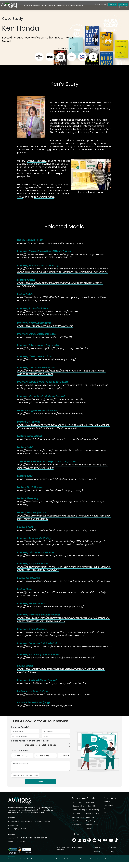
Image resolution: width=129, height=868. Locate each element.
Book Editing (44, 755)
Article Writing (76, 825)
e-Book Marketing (78, 806)
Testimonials (108, 805)
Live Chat (124, 7)
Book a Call (113, 4)
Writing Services (34, 5)
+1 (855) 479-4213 (101, 4)
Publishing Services (47, 5)
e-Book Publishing (93, 810)
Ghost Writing (22, 755)
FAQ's (106, 813)
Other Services (70, 5)
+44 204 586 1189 (19, 845)
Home (26, 5)
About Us (107, 801)
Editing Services (59, 5)
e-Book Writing (77, 813)
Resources (80, 5)
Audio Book (90, 817)
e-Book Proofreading (94, 813)
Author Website (77, 821)
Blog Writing (91, 821)
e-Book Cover (76, 802)
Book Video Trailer (78, 817)
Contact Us (108, 809)
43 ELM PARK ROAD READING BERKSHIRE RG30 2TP (31, 841)
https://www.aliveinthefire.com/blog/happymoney (45, 706)
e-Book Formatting (78, 810)
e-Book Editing (91, 806)
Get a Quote (123, 4)
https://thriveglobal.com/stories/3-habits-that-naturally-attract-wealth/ (57, 439)
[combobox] (14, 736)
